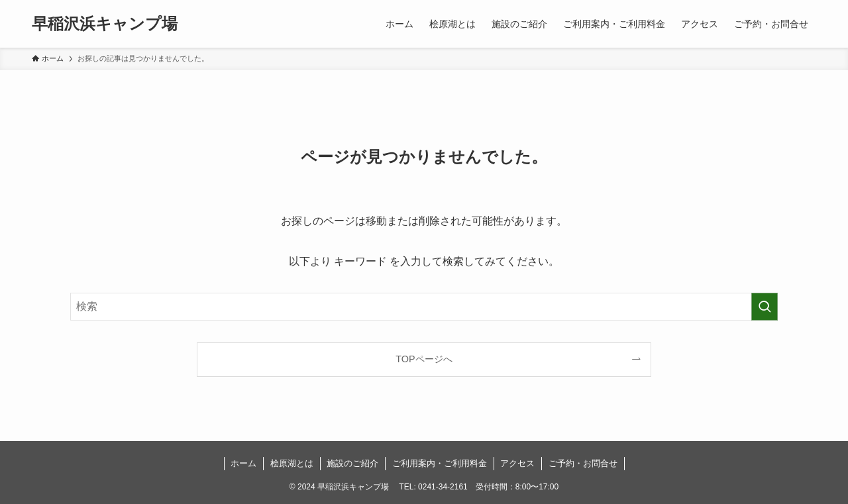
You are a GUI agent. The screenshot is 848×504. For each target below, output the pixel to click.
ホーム (243, 463)
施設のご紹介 (352, 463)
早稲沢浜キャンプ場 (105, 24)
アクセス (517, 463)
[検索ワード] (424, 307)
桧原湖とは (292, 463)
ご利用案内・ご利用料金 (440, 463)
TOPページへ (424, 359)
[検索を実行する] (765, 307)
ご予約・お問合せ (583, 463)
